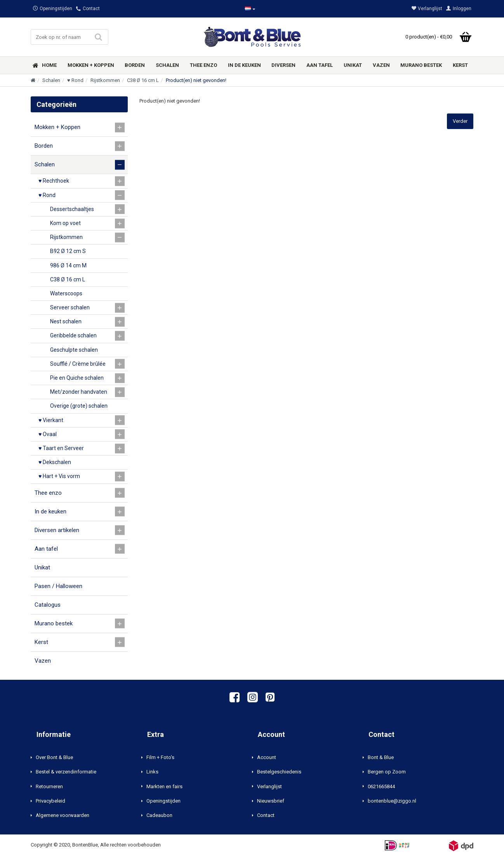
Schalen (51, 80)
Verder (460, 121)
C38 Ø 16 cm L (143, 80)
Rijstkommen (105, 80)
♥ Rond (75, 80)
